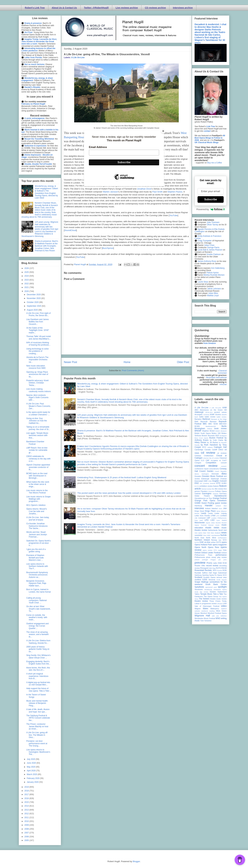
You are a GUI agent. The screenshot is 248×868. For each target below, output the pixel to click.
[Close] (163, 131)
